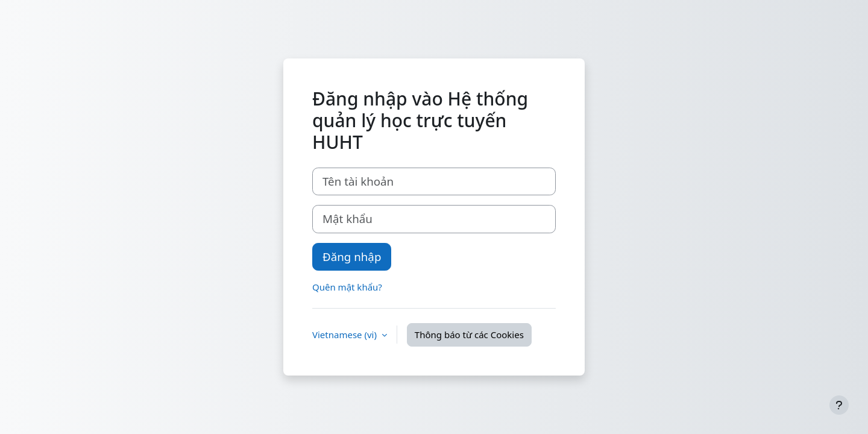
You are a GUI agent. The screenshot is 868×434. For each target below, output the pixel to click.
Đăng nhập (352, 256)
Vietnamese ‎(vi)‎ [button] (346, 335)
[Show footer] (839, 405)
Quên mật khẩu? (347, 287)
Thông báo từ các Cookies (469, 335)
